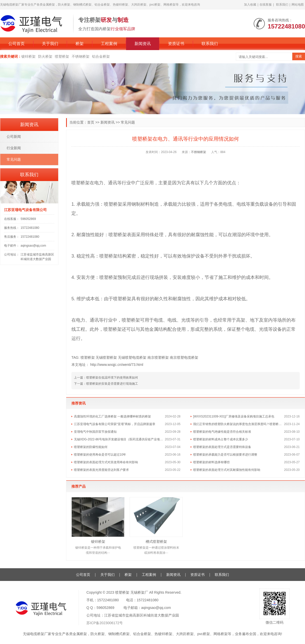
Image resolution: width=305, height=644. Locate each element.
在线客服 (266, 5)
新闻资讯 (143, 44)
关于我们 (50, 44)
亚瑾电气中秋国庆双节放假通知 (95, 432)
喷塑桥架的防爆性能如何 (91, 447)
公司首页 (17, 44)
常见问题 (128, 122)
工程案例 (109, 44)
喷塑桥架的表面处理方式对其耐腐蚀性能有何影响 (227, 470)
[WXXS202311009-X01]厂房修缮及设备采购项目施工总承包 (234, 416)
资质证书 (176, 44)
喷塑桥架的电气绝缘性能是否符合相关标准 (222, 432)
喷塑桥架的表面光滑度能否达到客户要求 (101, 470)
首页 (91, 122)
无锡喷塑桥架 (106, 357)
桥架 (80, 44)
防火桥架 (45, 56)
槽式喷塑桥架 (156, 542)
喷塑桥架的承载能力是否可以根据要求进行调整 (225, 455)
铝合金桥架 (101, 56)
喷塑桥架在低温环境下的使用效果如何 (112, 378)
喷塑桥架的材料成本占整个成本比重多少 (221, 439)
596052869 (28, 219)
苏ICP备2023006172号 (105, 623)
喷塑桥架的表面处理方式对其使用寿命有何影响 (106, 462)
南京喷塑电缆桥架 (184, 357)
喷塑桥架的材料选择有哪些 (211, 462)
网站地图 (298, 5)
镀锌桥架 (28, 56)
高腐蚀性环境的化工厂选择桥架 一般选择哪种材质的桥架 (112, 416)
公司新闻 (14, 137)
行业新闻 (14, 148)
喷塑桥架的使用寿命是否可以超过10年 (100, 455)
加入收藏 (250, 5)
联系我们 (282, 5)
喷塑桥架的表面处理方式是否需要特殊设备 (222, 447)
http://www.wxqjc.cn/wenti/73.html (117, 365)
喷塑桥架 (62, 56)
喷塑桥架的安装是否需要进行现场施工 (112, 384)
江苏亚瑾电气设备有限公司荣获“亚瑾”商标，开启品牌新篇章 (115, 424)
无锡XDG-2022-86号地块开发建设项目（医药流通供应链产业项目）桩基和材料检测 (119, 439)
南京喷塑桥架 (158, 357)
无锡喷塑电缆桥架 (132, 357)
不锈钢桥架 (81, 56)
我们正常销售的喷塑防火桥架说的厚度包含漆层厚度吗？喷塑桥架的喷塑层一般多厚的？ (239, 424)
